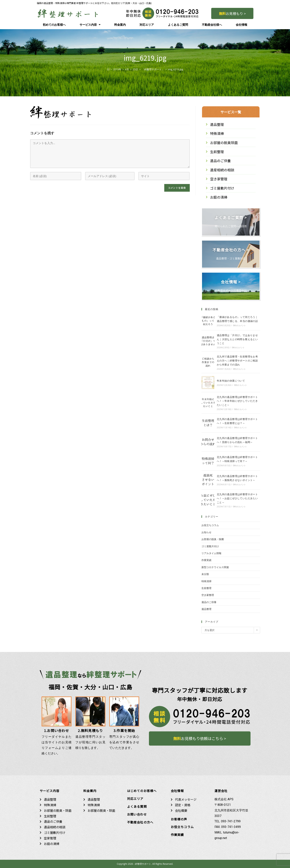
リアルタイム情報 (211, 553)
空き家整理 (208, 595)
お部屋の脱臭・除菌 (213, 539)
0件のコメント (239, 325)
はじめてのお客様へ (142, 791)
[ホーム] (108, 69)
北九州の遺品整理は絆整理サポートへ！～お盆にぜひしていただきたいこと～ (237, 498)
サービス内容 (90, 25)
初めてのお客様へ (54, 25)
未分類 (205, 574)
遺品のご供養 (209, 602)
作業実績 (206, 560)
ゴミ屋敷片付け (210, 546)
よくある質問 (137, 806)
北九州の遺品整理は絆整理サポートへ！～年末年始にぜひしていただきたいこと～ (237, 401)
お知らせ (206, 532)
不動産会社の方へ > (231, 250)
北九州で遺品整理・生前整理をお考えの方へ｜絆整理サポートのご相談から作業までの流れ (237, 361)
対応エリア (147, 25)
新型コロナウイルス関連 (215, 567)
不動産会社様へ (212, 25)
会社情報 (242, 25)
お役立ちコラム (210, 525)
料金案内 (120, 25)
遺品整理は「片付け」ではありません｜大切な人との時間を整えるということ (237, 339)
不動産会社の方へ (140, 822)
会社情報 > (231, 282)
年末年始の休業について (231, 381)
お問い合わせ (137, 814)
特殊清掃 (206, 581)
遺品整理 (206, 609)
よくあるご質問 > (231, 217)
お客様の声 (179, 819)
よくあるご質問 (178, 25)
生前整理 (206, 588)
